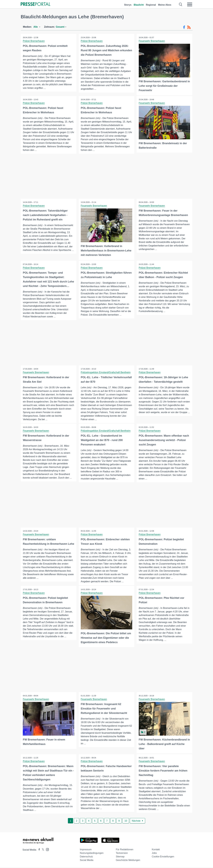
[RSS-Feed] (189, 27)
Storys (128, 5)
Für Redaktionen (125, 850)
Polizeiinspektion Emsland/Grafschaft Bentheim (106, 372)
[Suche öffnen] (181, 4)
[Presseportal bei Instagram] (47, 850)
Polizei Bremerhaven (34, 41)
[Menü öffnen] (190, 4)
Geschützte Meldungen (128, 861)
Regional (151, 5)
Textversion (122, 854)
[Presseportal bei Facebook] (38, 850)
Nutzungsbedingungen (92, 854)
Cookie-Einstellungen (163, 857)
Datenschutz (86, 857)
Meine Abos (165, 5)
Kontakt (156, 850)
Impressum (86, 850)
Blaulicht (139, 5)
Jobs (154, 854)
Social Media (87, 861)
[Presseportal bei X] (42, 850)
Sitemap (120, 857)
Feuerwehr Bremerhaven (152, 41)
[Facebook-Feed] (184, 27)
